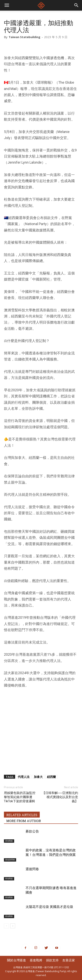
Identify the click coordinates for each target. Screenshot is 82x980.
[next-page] (13, 926)
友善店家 (69, 960)
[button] (76, 5)
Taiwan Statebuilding (24, 37)
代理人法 (24, 777)
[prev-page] (6, 926)
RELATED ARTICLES (22, 815)
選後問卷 (32, 869)
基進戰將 (36, 960)
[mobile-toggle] (7, 5)
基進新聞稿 (10, 860)
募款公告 (32, 831)
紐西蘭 (51, 777)
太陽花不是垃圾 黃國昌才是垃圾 (49, 907)
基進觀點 (9, 841)
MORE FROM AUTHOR (24, 821)
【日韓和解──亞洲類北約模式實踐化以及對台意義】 (60, 797)
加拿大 (38, 777)
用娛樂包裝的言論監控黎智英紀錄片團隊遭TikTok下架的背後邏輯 (20, 797)
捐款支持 (52, 960)
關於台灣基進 (17, 960)
